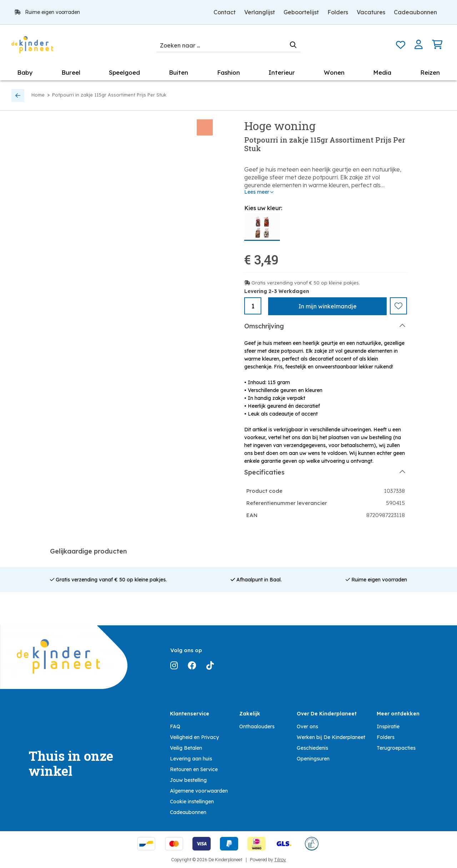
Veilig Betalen (186, 748)
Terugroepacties (396, 748)
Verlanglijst (260, 12)
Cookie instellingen (192, 801)
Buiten (179, 72)
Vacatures (371, 12)
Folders (338, 12)
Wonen (334, 72)
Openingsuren (313, 758)
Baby (25, 72)
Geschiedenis (312, 748)
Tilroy (280, 859)
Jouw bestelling (188, 780)
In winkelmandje (328, 306)
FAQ (175, 726)
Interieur (282, 72)
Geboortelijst (301, 12)
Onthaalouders (257, 726)
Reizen (430, 72)
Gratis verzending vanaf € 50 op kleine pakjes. (306, 283)
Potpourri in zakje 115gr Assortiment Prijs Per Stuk (109, 95)
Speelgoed (124, 72)
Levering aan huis (191, 758)
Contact (225, 12)
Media (382, 72)
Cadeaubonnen (415, 12)
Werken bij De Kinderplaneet (331, 737)
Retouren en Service (194, 769)
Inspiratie (388, 726)
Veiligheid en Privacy (194, 737)
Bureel (71, 72)
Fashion (228, 72)
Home (38, 95)
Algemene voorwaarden (199, 790)
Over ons (307, 726)
